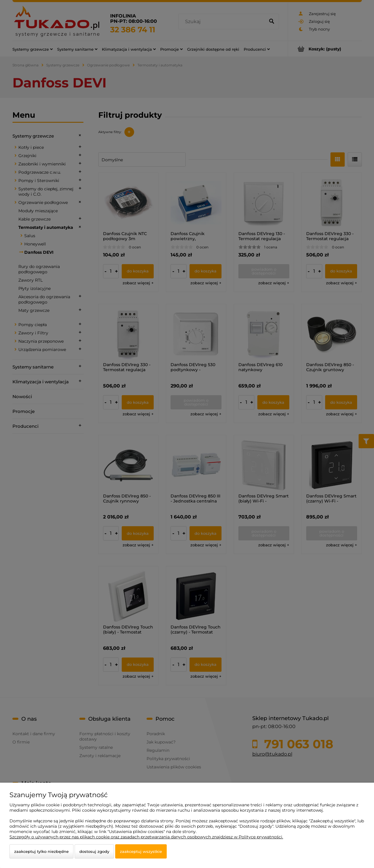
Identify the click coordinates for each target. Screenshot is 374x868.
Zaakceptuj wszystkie (141, 851)
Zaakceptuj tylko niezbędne (41, 851)
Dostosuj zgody (94, 851)
